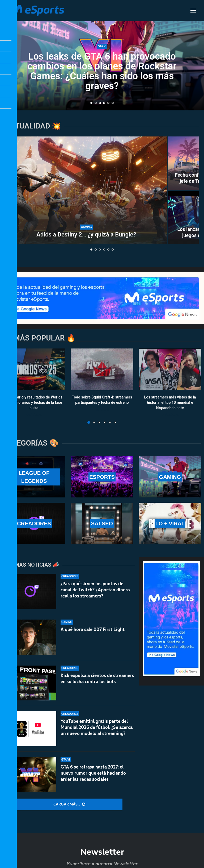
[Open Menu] (193, 11)
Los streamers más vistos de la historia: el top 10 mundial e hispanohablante (170, 403)
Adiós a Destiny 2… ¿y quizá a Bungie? (86, 234)
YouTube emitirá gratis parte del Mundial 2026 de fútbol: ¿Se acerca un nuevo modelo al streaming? (97, 727)
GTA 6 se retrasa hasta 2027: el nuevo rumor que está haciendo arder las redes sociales (93, 773)
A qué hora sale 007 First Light (93, 629)
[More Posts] (69, 804)
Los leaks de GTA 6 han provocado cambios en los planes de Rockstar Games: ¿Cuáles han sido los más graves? (102, 71)
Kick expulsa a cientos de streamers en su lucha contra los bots (97, 678)
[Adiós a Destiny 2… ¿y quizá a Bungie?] (86, 190)
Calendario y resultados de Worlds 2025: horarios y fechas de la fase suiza (34, 403)
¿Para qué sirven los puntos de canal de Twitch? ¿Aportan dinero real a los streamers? (95, 590)
